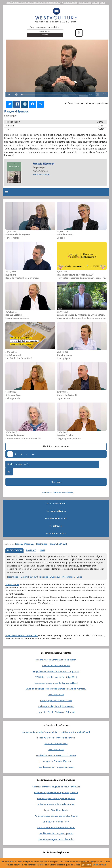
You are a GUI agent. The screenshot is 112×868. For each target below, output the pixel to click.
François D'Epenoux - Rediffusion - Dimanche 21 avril (41, 544)
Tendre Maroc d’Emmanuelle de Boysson (56, 660)
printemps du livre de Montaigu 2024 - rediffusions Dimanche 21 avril (56, 732)
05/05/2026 (63, 312)
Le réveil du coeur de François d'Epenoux (56, 755)
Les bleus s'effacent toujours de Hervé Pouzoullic (56, 787)
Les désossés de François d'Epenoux (56, 767)
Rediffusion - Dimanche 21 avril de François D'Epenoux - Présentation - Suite (45, 577)
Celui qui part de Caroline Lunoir (56, 700)
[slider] (54, 95)
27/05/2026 (11, 231)
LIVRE (43, 550)
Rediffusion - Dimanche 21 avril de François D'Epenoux (33, 2)
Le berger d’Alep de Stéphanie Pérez (56, 706)
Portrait (95, 2)
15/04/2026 (62, 392)
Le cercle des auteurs (56, 503)
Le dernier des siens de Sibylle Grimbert (56, 804)
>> (33, 454)
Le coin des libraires (56, 511)
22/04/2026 (11, 392)
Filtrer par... (56, 482)
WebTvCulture (70, 2)
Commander (42, 175)
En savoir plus (99, 865)
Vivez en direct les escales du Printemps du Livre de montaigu (56, 689)
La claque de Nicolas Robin (56, 822)
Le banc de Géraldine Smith (56, 665)
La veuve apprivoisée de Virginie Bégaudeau (56, 792)
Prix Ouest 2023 (56, 749)
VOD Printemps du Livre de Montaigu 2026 (56, 677)
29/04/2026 (63, 352)
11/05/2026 (62, 272)
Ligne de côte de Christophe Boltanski (56, 712)
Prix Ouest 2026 (56, 694)
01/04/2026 (62, 432)
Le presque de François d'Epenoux (56, 761)
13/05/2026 (11, 272)
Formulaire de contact (56, 518)
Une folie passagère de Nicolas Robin (56, 839)
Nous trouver (56, 526)
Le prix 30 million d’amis (56, 810)
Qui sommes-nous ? (56, 533)
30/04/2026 (11, 352)
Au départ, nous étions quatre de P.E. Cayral (56, 816)
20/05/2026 (63, 231)
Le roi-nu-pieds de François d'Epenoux (56, 738)
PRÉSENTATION (14, 550)
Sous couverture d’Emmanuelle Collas (56, 827)
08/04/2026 (11, 432)
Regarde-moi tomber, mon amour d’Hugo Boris (56, 671)
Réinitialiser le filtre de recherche (57, 493)
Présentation (85, 2)
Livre (102, 2)
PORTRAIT (31, 550)
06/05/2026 (11, 312)
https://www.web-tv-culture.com (22, 635)
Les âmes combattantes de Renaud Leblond (56, 683)
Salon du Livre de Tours (56, 743)
